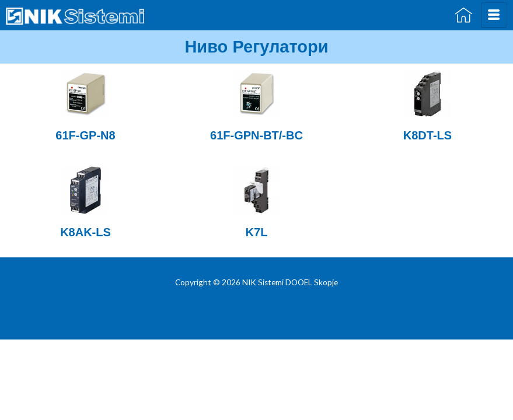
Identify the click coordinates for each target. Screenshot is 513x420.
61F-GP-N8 (85, 135)
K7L (257, 232)
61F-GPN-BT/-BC (256, 135)
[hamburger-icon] (494, 15)
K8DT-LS (427, 135)
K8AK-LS (85, 232)
